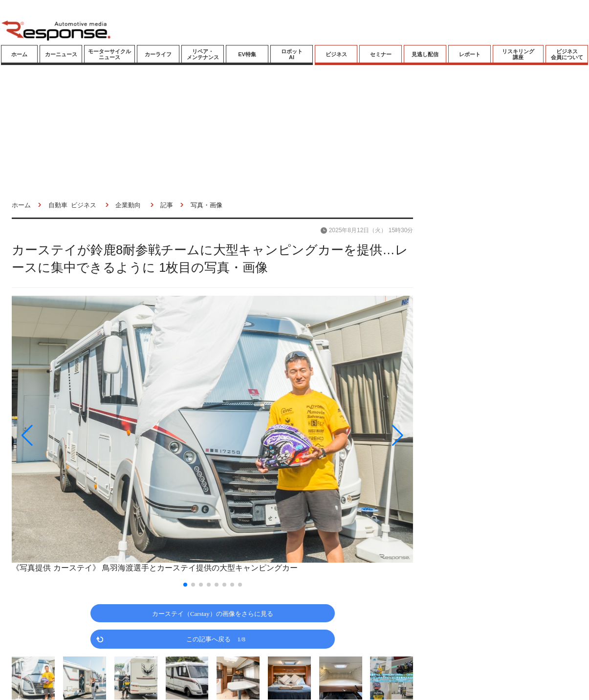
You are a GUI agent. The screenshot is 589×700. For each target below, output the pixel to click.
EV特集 (247, 54)
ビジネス (336, 54)
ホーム (19, 54)
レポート (470, 54)
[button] (72, 436)
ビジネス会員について (567, 54)
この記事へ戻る (216, 639)
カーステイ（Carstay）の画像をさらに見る (213, 613)
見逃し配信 (425, 54)
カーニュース (61, 54)
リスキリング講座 (518, 54)
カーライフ (158, 54)
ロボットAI (292, 54)
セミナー (381, 54)
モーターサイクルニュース (109, 54)
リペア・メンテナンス (203, 54)
